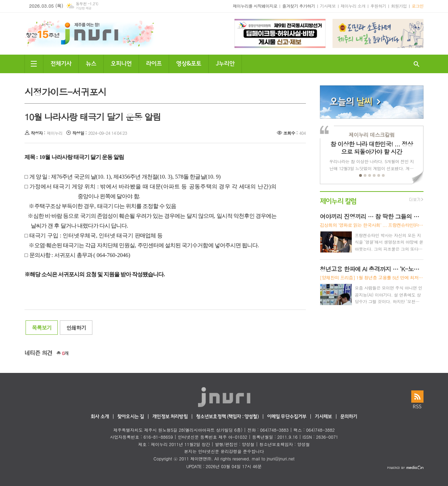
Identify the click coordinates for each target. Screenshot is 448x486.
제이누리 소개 (353, 6)
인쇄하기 (76, 328)
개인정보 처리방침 (170, 417)
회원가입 (399, 6)
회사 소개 (100, 417)
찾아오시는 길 (131, 417)
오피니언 (121, 63)
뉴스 (91, 63)
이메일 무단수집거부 (287, 417)
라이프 (154, 63)
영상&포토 (189, 63)
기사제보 (328, 6)
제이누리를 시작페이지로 (255, 6)
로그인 (418, 6)
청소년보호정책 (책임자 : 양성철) (227, 417)
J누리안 (225, 63)
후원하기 (378, 6)
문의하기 (349, 417)
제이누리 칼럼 (338, 200)
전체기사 (61, 63)
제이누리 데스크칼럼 (372, 135)
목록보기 (42, 328)
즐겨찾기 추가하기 (299, 6)
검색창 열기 (416, 64)
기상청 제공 (83, 8)
